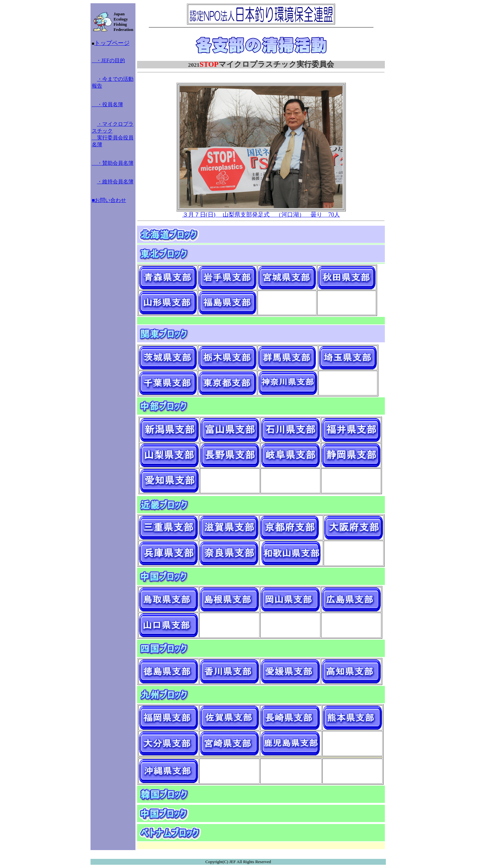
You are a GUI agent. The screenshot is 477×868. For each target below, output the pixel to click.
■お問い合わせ (109, 200)
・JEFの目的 (108, 60)
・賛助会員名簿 (113, 163)
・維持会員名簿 (115, 182)
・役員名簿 (107, 104)
